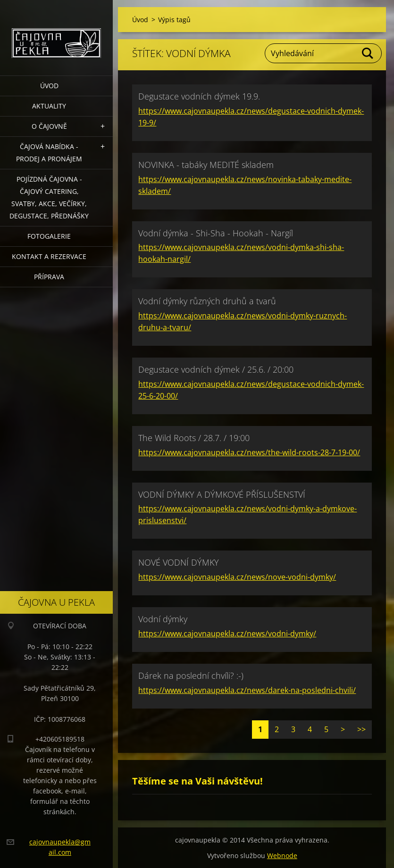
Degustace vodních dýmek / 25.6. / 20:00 (216, 369)
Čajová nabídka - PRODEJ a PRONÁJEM (49, 153)
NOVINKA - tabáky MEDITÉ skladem (206, 165)
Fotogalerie (49, 236)
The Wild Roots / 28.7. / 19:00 (194, 438)
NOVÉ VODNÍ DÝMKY (179, 562)
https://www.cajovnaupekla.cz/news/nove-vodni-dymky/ (237, 577)
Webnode (282, 855)
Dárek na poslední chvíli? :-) (191, 676)
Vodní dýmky (163, 619)
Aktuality (49, 106)
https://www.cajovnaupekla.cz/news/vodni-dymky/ (227, 634)
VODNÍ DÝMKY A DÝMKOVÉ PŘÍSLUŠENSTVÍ (222, 494)
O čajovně (49, 126)
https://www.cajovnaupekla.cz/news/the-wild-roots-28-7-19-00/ (249, 452)
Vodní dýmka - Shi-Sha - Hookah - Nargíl (216, 233)
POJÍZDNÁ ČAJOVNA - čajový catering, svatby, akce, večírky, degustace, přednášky (49, 197)
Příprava (49, 277)
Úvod (49, 86)
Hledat (368, 53)
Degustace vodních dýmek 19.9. (199, 96)
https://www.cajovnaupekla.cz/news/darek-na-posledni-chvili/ (247, 690)
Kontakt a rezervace (49, 256)
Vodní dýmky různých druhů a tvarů (207, 301)
